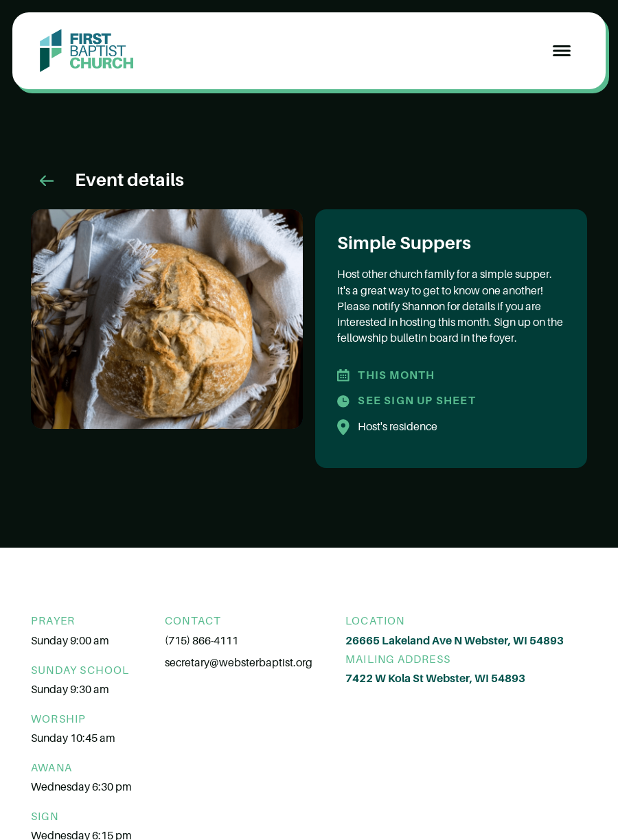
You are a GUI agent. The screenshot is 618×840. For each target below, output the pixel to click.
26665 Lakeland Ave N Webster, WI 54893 (455, 641)
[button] (562, 51)
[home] (87, 51)
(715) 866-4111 (202, 641)
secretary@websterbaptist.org (239, 663)
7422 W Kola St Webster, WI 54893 (435, 679)
